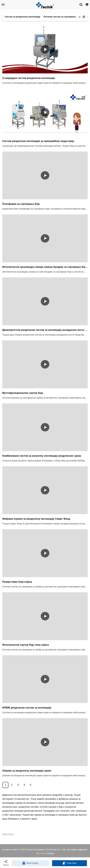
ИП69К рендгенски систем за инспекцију (27, 708)
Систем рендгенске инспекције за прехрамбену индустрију (38, 141)
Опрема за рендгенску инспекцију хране (27, 771)
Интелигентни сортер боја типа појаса (26, 645)
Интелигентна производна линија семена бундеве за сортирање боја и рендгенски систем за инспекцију (45, 267)
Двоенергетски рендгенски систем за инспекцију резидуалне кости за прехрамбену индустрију (45, 330)
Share (6, 863)
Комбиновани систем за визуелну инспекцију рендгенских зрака (42, 456)
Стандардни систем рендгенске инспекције (29, 78)
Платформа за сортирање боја (21, 204)
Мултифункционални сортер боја (23, 393)
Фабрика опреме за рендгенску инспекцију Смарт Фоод (36, 519)
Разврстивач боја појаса (17, 582)
